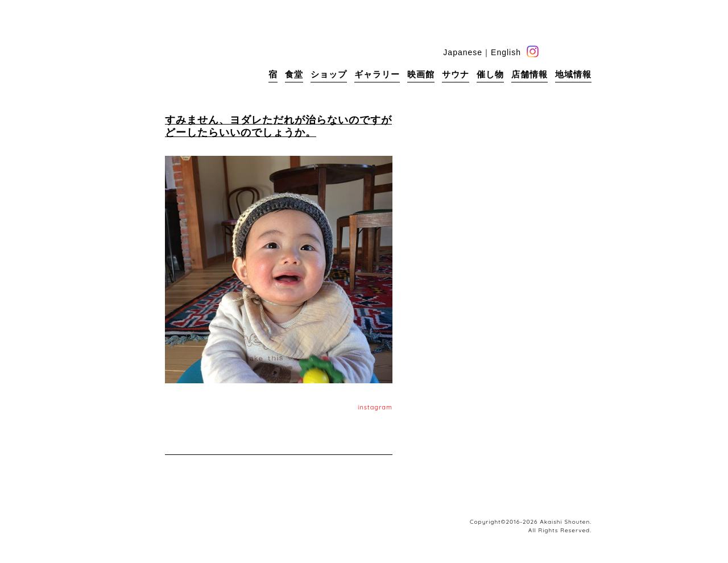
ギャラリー (377, 74)
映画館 (421, 74)
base (586, 51)
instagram (375, 407)
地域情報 (573, 74)
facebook (550, 51)
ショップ (329, 74)
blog (568, 51)
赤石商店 (182, 57)
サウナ (456, 74)
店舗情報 (530, 74)
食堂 (294, 74)
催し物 (490, 74)
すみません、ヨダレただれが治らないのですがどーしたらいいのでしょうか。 (278, 126)
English (506, 52)
